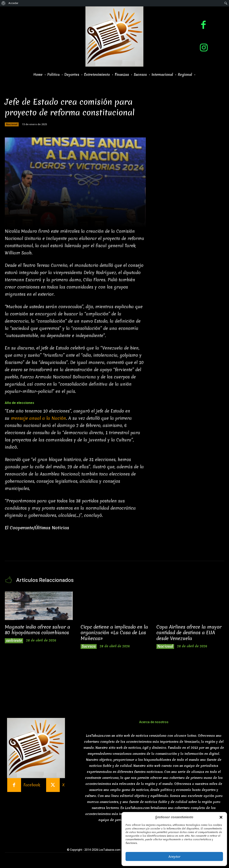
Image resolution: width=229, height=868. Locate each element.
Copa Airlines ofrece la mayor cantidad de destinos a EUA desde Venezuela (189, 633)
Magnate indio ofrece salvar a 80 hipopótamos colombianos (38, 630)
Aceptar (174, 857)
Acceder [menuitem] (13, 3)
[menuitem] (4, 3)
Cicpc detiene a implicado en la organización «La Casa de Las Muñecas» (112, 633)
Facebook (32, 785)
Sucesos (89, 647)
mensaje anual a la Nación (38, 418)
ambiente (14, 641)
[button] (221, 817)
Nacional (12, 124)
